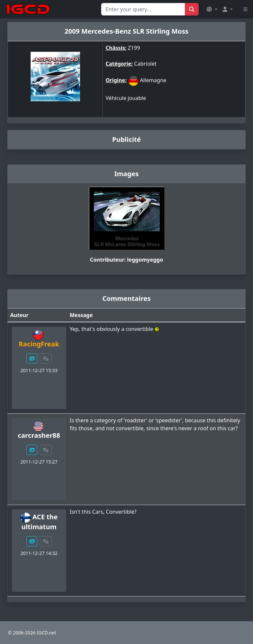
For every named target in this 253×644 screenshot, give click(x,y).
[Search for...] (143, 9)
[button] (212, 9)
